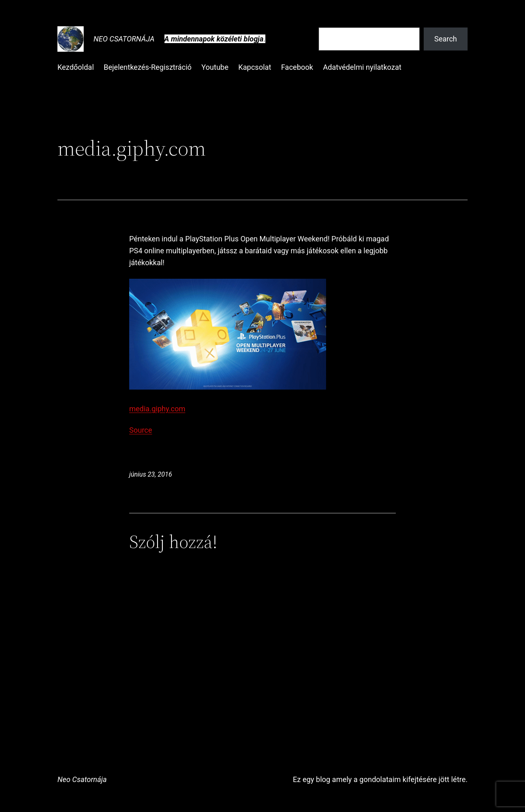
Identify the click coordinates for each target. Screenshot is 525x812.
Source (141, 430)
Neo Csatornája (124, 39)
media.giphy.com (157, 409)
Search (446, 39)
